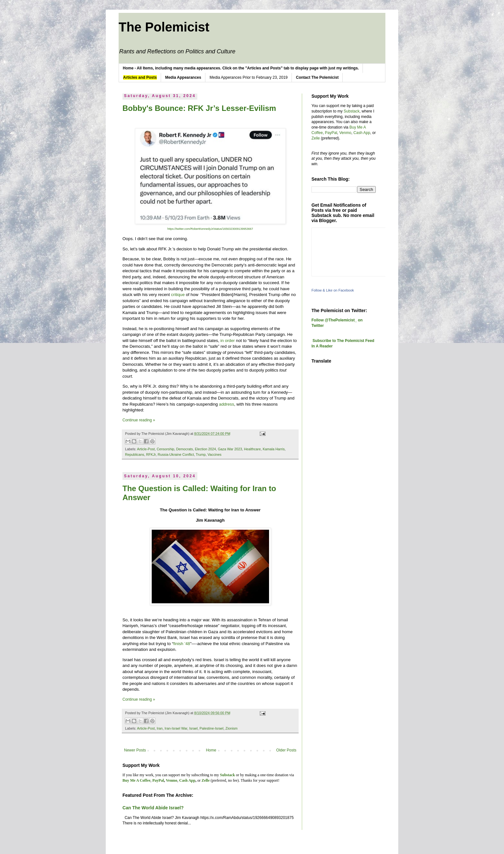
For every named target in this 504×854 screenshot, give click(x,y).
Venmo (345, 133)
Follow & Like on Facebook (333, 290)
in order (228, 341)
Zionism (231, 728)
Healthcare (252, 449)
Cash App (362, 133)
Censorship (165, 449)
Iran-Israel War (176, 728)
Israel (193, 728)
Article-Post (146, 449)
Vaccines (215, 454)
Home (211, 750)
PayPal (331, 133)
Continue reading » (139, 420)
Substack (351, 111)
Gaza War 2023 (230, 449)
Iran (160, 728)
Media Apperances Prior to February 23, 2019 (249, 77)
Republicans (135, 454)
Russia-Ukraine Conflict (176, 454)
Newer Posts (135, 750)
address (226, 404)
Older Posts (286, 750)
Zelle (316, 138)
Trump (201, 454)
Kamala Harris (274, 449)
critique (178, 295)
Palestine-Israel (212, 728)
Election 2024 (205, 449)
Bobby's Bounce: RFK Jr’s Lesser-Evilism (199, 108)
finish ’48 (182, 644)
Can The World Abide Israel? (153, 808)
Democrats (184, 449)
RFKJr (151, 454)
